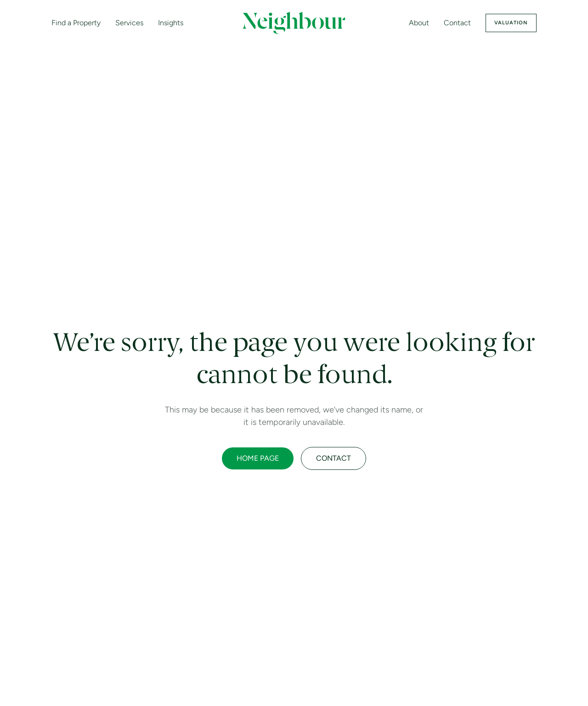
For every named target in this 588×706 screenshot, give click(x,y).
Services (129, 23)
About (419, 23)
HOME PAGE (258, 458)
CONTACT (334, 458)
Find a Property (76, 23)
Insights (171, 23)
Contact (457, 23)
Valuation (511, 23)
